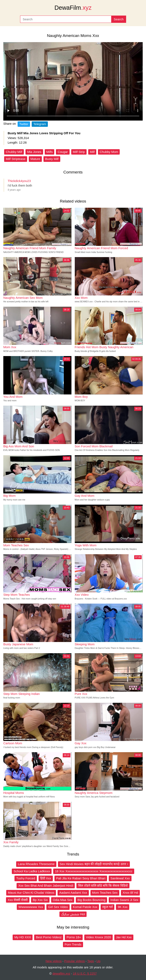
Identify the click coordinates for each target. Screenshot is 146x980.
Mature (35, 159)
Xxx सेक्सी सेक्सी (18, 900)
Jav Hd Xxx (124, 937)
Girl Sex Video (58, 907)
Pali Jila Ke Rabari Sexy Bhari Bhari (81, 878)
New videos (54, 961)
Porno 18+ (74, 937)
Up (98, 961)
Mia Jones (34, 152)
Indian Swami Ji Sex (124, 900)
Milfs (50, 152)
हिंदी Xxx (46, 878)
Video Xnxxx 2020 (98, 937)
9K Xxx (123, 907)
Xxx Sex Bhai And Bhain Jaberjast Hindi (46, 885)
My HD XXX (23, 937)
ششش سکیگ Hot (73, 914)
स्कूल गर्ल (107, 907)
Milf (92, 152)
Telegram (40, 124)
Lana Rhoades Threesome (36, 864)
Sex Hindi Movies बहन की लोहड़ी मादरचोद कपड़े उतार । (94, 864)
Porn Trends (73, 944)
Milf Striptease (16, 159)
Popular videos (74, 961)
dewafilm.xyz (61, 973)
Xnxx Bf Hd (130, 893)
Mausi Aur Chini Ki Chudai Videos (31, 893)
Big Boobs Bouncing (91, 900)
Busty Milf (52, 159)
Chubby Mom (109, 152)
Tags (91, 961)
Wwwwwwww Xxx (31, 907)
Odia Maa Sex (63, 900)
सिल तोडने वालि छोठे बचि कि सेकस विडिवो (103, 885)
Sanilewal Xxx (120, 878)
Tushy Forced (26, 878)
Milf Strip (79, 152)
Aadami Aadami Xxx (73, 893)
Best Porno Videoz (49, 937)
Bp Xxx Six (40, 900)
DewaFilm (73, 8)
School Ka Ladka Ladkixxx (32, 871)
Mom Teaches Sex (105, 893)
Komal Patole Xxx (85, 907)
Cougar (63, 152)
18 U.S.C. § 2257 (85, 973)
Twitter (24, 124)
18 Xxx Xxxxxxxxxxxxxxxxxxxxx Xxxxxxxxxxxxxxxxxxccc (94, 871)
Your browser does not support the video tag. (73, 81)
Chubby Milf (14, 152)
